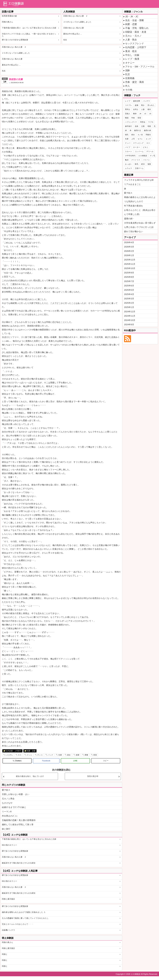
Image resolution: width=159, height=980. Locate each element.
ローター (137, 147)
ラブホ (151, 122)
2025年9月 (129, 273)
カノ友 (140, 135)
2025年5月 (129, 290)
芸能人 (128, 114)
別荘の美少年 (93, 776)
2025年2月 (129, 303)
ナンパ (128, 143)
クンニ (29, 755)
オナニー (130, 63)
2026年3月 (129, 247)
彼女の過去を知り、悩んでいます (30, 776)
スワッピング (138, 143)
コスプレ (128, 105)
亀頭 (127, 160)
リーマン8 (7, 812)
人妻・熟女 (131, 40)
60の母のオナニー (9, 845)
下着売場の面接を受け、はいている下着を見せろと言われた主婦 (29, 28)
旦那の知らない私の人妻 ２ (75, 16)
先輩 (60, 755)
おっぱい (128, 164)
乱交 (128, 74)
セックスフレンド (135, 43)
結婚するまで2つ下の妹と (14, 807)
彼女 (69, 755)
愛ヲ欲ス (6, 790)
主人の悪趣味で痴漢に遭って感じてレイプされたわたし (25, 918)
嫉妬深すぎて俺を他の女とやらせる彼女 (19, 863)
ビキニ (145, 147)
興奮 (86, 755)
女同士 (136, 109)
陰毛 (137, 164)
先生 (65, 40)
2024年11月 (130, 316)
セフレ (140, 139)
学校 (133, 118)
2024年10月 (130, 320)
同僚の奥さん (7, 22)
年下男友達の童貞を (134, 206)
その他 (129, 90)
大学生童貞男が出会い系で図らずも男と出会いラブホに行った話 (140, 225)
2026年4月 (129, 242)
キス (20, 755)
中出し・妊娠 (132, 55)
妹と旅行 (6, 829)
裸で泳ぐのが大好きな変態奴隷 (15, 40)
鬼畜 (149, 164)
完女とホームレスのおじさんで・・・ (18, 924)
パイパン (146, 160)
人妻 (143, 109)
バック (50, 755)
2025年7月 (129, 281)
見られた (151, 105)
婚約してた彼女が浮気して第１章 (18, 825)
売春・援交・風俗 (135, 82)
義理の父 (138, 130)
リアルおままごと (132, 184)
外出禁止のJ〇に (10, 816)
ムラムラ (128, 168)
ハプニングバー (131, 122)
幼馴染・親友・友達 (136, 32)
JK (140, 114)
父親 (143, 126)
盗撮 (137, 105)
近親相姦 (130, 78)
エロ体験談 (143, 156)
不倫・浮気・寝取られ (137, 28)
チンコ (40, 755)
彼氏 (127, 135)
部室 (95, 755)
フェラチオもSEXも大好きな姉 (139, 180)
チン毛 (153, 156)
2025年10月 (130, 268)
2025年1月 (129, 307)
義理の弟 (147, 130)
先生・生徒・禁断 (135, 20)
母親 (149, 126)
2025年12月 (130, 260)
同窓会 (143, 122)
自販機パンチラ (8, 930)
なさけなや (7, 803)
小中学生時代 (130, 156)
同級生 (148, 135)
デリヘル (150, 151)
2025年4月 (129, 294)
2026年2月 (129, 251)
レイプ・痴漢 (132, 59)
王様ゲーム (139, 168)
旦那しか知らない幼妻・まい (16, 794)
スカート (128, 151)
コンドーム (139, 151)
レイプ (128, 101)
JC (145, 114)
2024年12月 (130, 312)
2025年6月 (129, 286)
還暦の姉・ (129, 219)
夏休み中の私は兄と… (73, 34)
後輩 (78, 755)
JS (150, 114)
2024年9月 (129, 325)
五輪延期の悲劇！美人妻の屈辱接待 (19, 820)
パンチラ (146, 101)
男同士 (128, 109)
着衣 (149, 109)
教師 (135, 114)
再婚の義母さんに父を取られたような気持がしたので (140, 199)
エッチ (148, 139)
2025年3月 (129, 299)
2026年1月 (129, 255)
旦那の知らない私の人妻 (74, 28)
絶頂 (143, 164)
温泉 (137, 126)
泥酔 (128, 70)
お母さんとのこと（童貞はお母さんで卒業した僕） (140, 212)
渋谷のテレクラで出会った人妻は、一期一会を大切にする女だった (29, 35)
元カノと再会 (8, 799)
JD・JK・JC (132, 16)
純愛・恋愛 (31, 751)
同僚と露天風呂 (8, 899)
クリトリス (136, 160)
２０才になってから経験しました (77, 22)
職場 (127, 118)
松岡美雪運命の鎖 (9, 16)
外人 (128, 86)
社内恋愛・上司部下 (14, 751)
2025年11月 (130, 264)
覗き (143, 105)
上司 (133, 139)
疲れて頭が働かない (134, 231)
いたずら (9, 755)
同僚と (5, 954)
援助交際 (137, 101)
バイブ (128, 147)
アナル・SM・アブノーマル (140, 67)
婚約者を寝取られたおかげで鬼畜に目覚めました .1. (24, 912)
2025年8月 (129, 277)
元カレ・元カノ (133, 36)
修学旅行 (128, 126)
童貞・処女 (131, 51)
